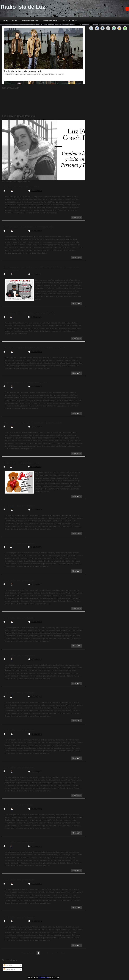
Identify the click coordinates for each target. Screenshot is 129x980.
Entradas (8, 965)
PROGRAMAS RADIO (30, 20)
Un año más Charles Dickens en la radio (34, 348)
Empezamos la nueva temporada (29, 227)
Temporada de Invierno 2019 (25, 383)
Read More (77, 218)
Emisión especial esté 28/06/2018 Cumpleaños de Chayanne (42, 269)
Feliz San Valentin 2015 (21, 463)
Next (63, 953)
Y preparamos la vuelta (21, 187)
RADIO (15, 20)
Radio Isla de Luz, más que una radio (23, 71)
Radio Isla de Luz (23, 7)
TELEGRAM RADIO (51, 20)
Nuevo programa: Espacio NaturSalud (33, 423)
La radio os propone (19, 506)
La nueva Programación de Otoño (29, 313)
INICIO (5, 20)
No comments (37, 191)
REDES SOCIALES (70, 20)
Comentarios (9, 969)
